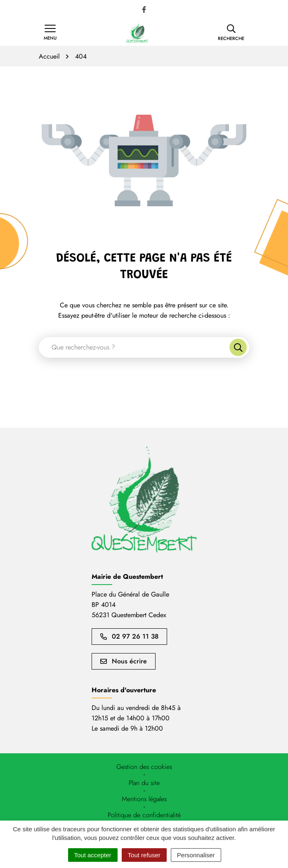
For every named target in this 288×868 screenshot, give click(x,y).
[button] (231, 33)
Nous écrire (124, 661)
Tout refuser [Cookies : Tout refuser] (144, 855)
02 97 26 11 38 (129, 636)
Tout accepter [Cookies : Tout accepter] (93, 855)
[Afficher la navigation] (50, 33)
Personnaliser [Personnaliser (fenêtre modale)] (196, 855)
